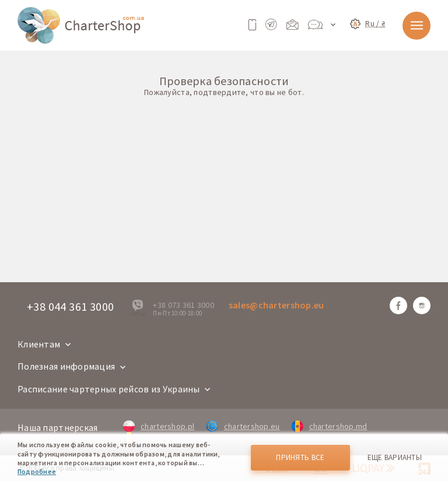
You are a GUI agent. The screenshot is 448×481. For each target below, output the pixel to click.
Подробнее (37, 471)
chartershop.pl (159, 426)
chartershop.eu (243, 426)
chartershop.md (330, 426)
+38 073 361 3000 (183, 305)
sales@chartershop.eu (276, 305)
